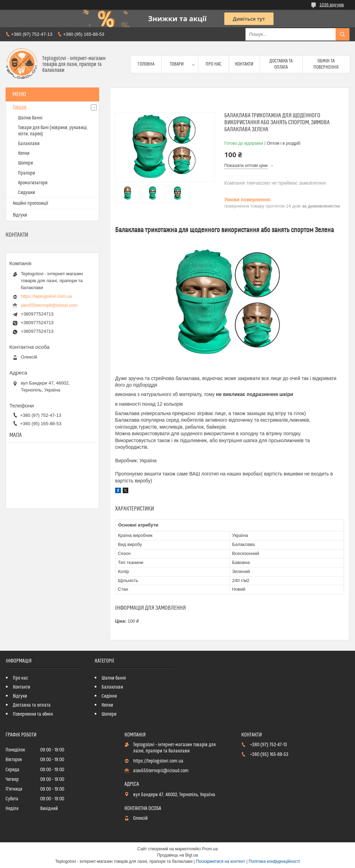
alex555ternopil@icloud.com (49, 305)
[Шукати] (343, 34)
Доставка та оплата (281, 64)
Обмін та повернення (326, 64)
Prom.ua (210, 849)
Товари (177, 64)
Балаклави (29, 144)
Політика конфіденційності (274, 861)
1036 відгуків (332, 5)
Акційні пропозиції (31, 203)
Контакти (244, 64)
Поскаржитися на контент (220, 861)
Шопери (25, 163)
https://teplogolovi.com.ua (46, 296)
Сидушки (27, 193)
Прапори (27, 173)
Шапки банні (30, 118)
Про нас (214, 64)
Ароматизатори (33, 183)
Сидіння (109, 696)
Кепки (24, 153)
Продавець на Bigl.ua (177, 855)
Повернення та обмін (33, 714)
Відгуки (20, 215)
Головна (146, 64)
